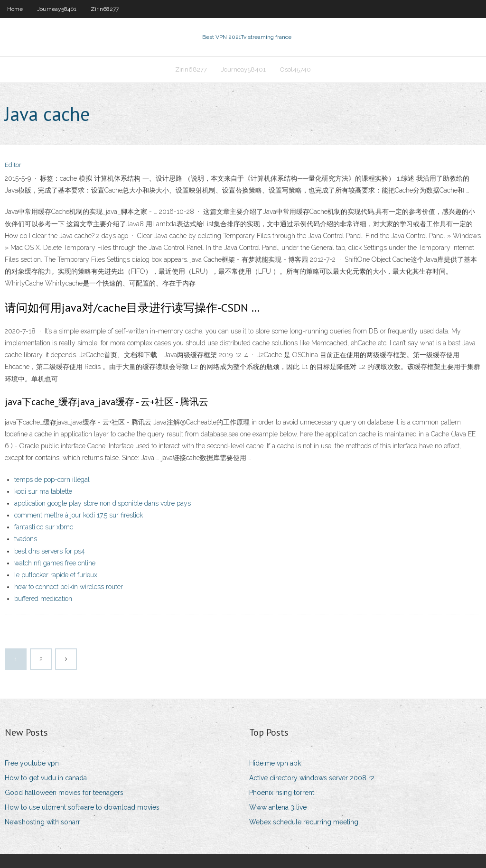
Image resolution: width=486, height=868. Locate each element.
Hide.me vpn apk (275, 763)
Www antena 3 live (278, 807)
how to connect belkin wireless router (69, 587)
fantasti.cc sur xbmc (44, 527)
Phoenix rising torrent (282, 793)
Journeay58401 (57, 9)
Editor (13, 165)
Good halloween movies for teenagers (64, 793)
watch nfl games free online (55, 563)
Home (15, 9)
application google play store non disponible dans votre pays (103, 503)
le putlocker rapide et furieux (56, 575)
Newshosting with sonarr (42, 822)
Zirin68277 (105, 9)
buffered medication (43, 599)
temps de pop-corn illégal (52, 480)
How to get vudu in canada (46, 778)
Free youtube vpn (32, 763)
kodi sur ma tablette (43, 491)
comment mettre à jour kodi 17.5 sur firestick (79, 515)
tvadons (26, 539)
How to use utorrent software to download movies (82, 807)
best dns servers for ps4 (50, 551)
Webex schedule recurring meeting (304, 822)
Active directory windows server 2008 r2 (312, 778)
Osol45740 (295, 69)
